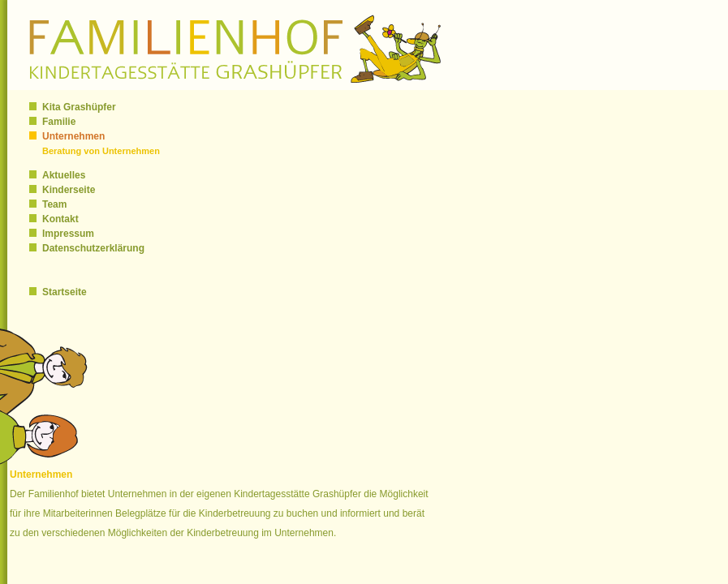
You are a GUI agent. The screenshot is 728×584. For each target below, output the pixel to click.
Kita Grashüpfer (79, 107)
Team (54, 204)
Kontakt (60, 219)
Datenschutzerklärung (93, 248)
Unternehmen (73, 136)
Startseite (65, 292)
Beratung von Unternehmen (101, 151)
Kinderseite (69, 190)
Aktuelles (64, 175)
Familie (59, 122)
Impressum (68, 234)
